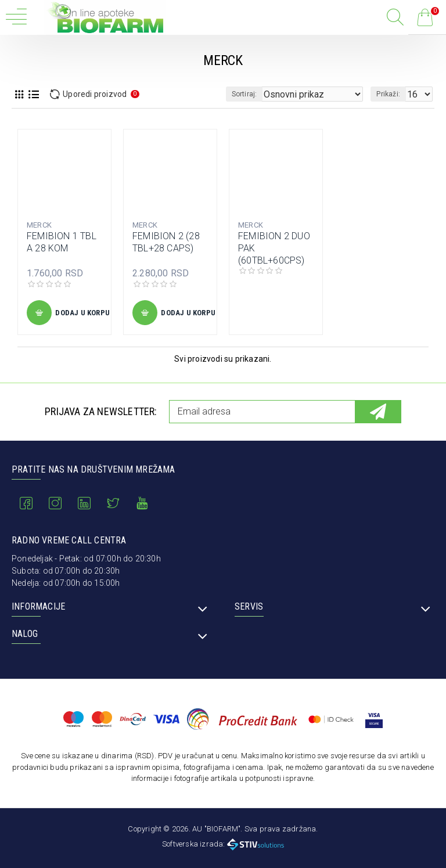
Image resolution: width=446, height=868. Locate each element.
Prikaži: (388, 94)
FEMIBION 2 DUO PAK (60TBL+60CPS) (274, 248)
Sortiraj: (244, 94)
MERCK (39, 225)
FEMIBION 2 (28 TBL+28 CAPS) (166, 242)
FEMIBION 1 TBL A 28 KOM (62, 242)
